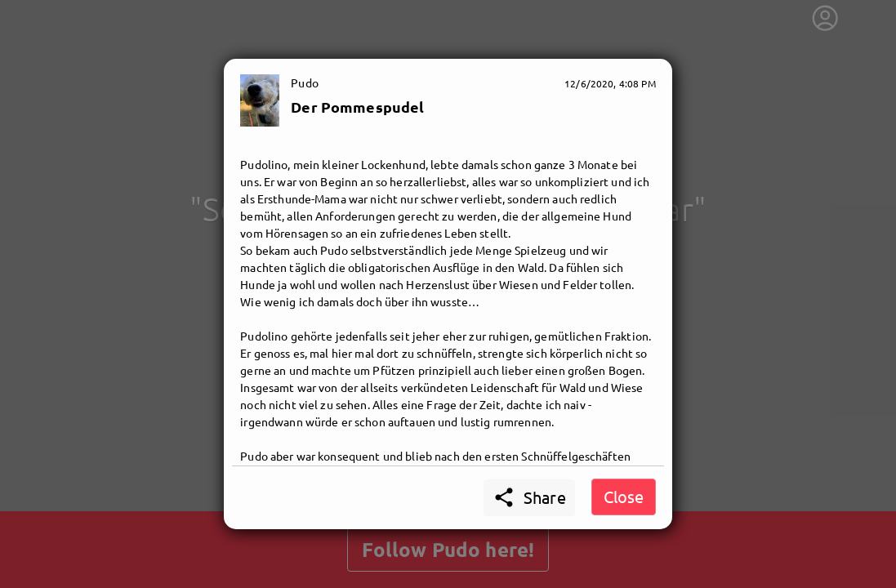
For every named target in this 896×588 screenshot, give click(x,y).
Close (624, 496)
